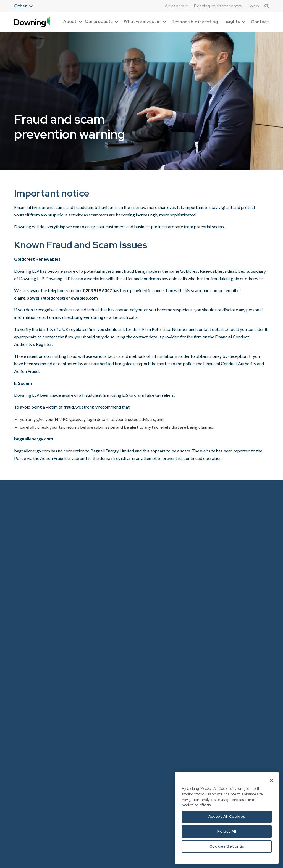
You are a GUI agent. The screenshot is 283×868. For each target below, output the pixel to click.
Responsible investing (195, 22)
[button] (23, 6)
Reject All (227, 831)
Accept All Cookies (227, 817)
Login (253, 6)
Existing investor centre (218, 6)
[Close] (272, 780)
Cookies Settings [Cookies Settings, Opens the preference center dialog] (227, 846)
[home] (32, 22)
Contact (260, 22)
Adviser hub (177, 6)
